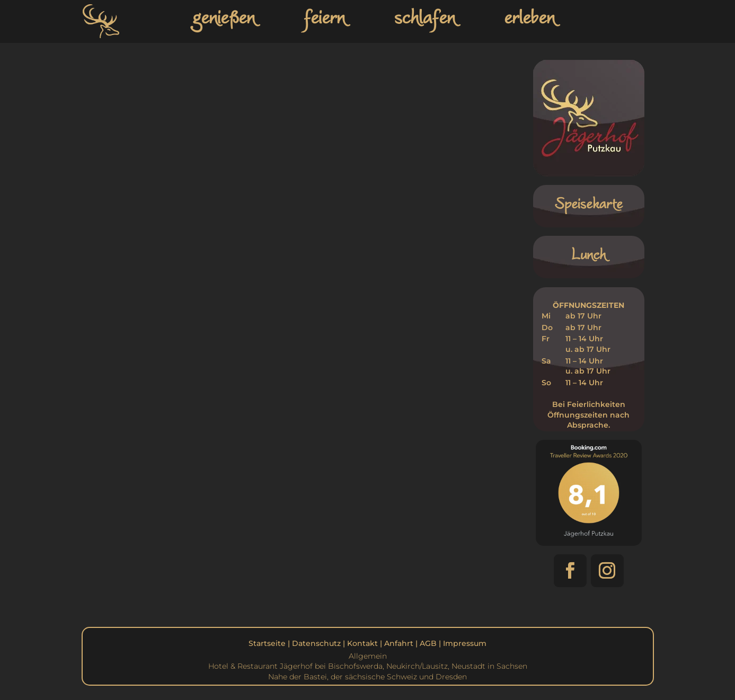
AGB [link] (428, 643)
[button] (570, 571)
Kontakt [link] (362, 643)
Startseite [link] (267, 643)
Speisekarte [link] (588, 203)
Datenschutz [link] (316, 643)
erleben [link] (529, 16)
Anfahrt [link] (399, 643)
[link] (103, 39)
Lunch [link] (588, 254)
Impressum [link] (465, 643)
